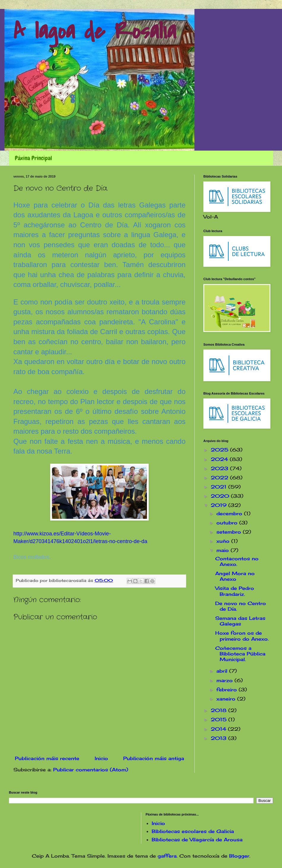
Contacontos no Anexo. (237, 561)
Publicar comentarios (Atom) (91, 770)
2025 (220, 450)
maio (224, 550)
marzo (225, 680)
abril (223, 671)
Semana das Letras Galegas (240, 621)
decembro (230, 513)
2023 (220, 468)
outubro (228, 523)
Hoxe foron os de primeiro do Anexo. (242, 636)
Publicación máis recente (47, 758)
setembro (230, 532)
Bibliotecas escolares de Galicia (193, 831)
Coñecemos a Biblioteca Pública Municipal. (240, 654)
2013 (220, 738)
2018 (220, 710)
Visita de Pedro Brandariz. (235, 591)
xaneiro (227, 699)
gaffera (167, 856)
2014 (219, 729)
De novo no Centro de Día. (241, 606)
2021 (220, 487)
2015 (220, 719)
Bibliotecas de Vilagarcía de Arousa (197, 840)
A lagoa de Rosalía (95, 31)
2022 (220, 478)
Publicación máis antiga (154, 758)
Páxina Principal (33, 158)
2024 (220, 459)
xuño (224, 541)
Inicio (101, 758)
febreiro (228, 690)
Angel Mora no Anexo (235, 576)
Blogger (239, 856)
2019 (220, 505)
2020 (221, 496)
